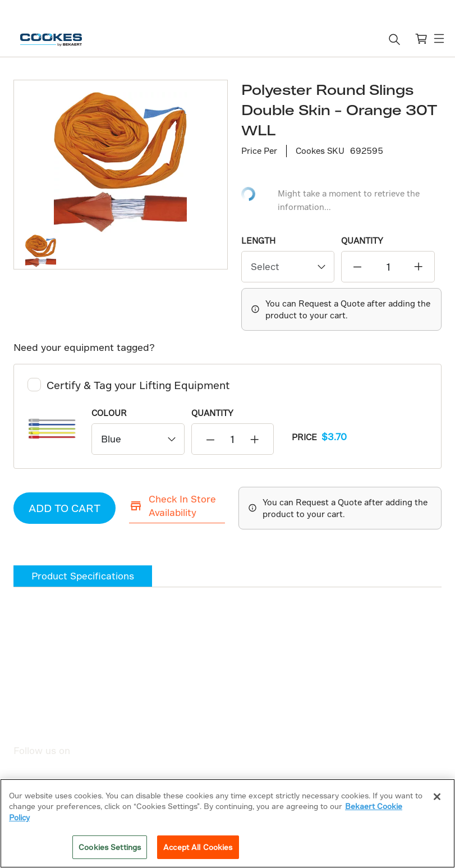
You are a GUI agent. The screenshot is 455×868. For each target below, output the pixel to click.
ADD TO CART (65, 508)
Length (258, 241)
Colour (109, 413)
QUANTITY (362, 241)
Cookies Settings (110, 847)
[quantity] (388, 266)
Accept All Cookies (198, 847)
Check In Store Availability (173, 506)
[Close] (437, 797)
